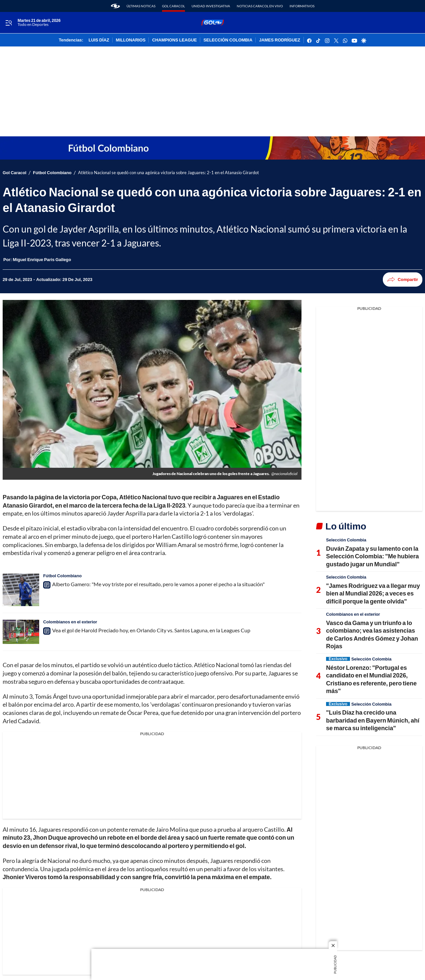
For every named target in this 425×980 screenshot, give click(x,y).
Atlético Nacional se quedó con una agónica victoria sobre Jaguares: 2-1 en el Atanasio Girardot (169, 173)
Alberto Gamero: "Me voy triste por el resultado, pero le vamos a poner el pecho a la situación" (158, 584)
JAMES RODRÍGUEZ (280, 40)
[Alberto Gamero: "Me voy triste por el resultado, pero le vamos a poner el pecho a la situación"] (21, 590)
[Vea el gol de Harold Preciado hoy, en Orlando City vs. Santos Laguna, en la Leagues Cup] (21, 632)
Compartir (403, 280)
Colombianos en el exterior (70, 622)
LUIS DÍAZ (99, 40)
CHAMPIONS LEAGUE (174, 40)
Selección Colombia (346, 540)
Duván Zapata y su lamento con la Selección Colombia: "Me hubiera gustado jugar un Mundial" (373, 556)
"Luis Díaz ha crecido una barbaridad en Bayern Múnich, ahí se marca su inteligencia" (373, 720)
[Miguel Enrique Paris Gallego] (42, 259)
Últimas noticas (141, 6)
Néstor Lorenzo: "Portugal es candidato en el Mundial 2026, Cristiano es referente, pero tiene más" (371, 679)
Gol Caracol (173, 6)
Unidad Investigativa (211, 6)
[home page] (115, 6)
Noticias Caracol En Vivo (260, 6)
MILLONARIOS (131, 40)
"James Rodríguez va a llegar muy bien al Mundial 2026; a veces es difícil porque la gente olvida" (373, 593)
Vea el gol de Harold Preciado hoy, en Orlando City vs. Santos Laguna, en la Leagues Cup (151, 630)
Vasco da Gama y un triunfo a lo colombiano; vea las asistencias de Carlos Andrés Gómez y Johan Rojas (372, 634)
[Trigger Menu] (8, 23)
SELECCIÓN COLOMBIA (228, 40)
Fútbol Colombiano (52, 173)
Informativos (302, 6)
